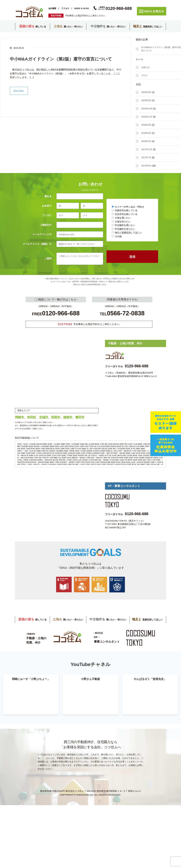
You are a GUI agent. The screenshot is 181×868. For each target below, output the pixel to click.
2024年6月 (146, 92)
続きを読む (19, 91)
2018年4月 (146, 141)
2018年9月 (146, 125)
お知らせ (145, 67)
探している (33, 27)
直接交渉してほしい (148, 27)
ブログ (144, 75)
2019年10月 (147, 109)
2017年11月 (147, 149)
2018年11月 (147, 117)
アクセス (65, 8)
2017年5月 (146, 166)
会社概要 (52, 8)
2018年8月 (146, 133)
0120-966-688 (137, 366)
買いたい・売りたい (68, 27)
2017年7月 (146, 158)
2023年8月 (146, 100)
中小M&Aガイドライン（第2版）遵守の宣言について (61, 59)
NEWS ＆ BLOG (82, 8)
